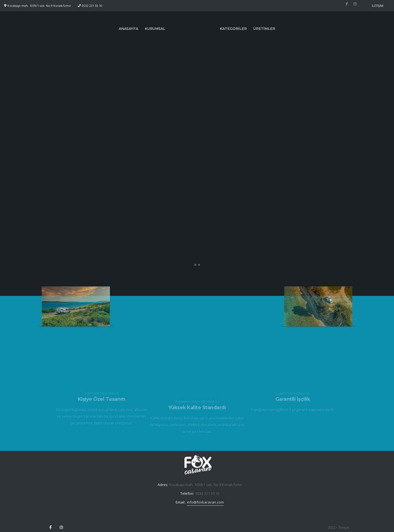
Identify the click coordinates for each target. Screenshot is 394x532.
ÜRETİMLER (264, 29)
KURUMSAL (155, 29)
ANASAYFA (128, 29)
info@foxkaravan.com (205, 502)
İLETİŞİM (378, 6)
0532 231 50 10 (92, 6)
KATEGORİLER (233, 29)
